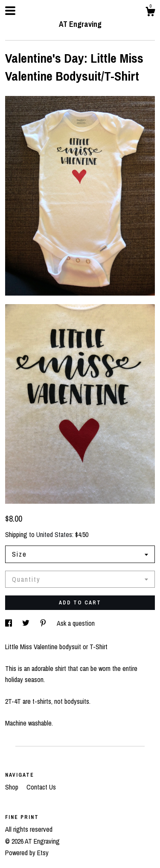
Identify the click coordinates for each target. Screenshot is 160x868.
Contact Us (41, 787)
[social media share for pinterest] (44, 623)
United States (54, 534)
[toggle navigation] (10, 11)
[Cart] (150, 13)
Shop (13, 787)
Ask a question (76, 623)
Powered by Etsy (27, 853)
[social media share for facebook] (9, 623)
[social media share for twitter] (27, 623)
